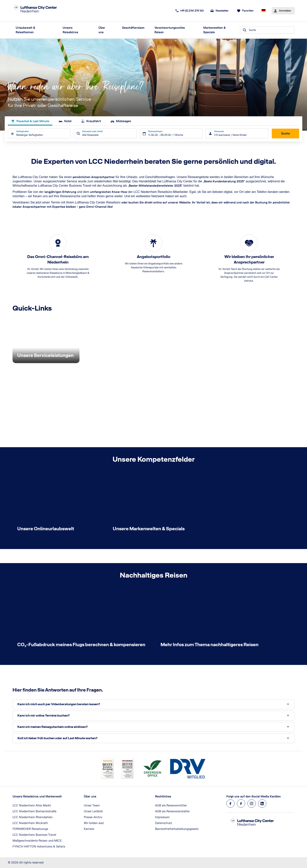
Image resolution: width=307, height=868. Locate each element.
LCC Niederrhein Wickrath (30, 823)
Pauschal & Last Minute (30, 121)
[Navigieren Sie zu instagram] (252, 804)
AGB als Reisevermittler (171, 805)
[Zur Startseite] (40, 11)
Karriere (89, 829)
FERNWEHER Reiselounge (30, 829)
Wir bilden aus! (94, 823)
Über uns (102, 30)
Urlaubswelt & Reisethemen (25, 30)
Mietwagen (121, 121)
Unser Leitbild (93, 811)
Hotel (65, 121)
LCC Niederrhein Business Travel (34, 835)
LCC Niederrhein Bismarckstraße (34, 811)
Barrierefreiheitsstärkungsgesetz (177, 829)
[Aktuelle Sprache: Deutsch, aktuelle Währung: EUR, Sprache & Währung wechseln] (264, 11)
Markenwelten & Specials (214, 30)
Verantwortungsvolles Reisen (170, 30)
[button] (153, 704)
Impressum (162, 817)
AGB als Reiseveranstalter (172, 811)
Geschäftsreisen (133, 28)
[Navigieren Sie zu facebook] (230, 804)
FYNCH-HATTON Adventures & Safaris (39, 846)
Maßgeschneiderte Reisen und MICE (37, 841)
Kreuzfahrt (91, 121)
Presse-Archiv (93, 817)
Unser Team (92, 805)
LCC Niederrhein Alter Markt (32, 805)
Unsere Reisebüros (70, 30)
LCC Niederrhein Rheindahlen (33, 817)
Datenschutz (164, 823)
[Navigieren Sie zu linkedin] (262, 804)
